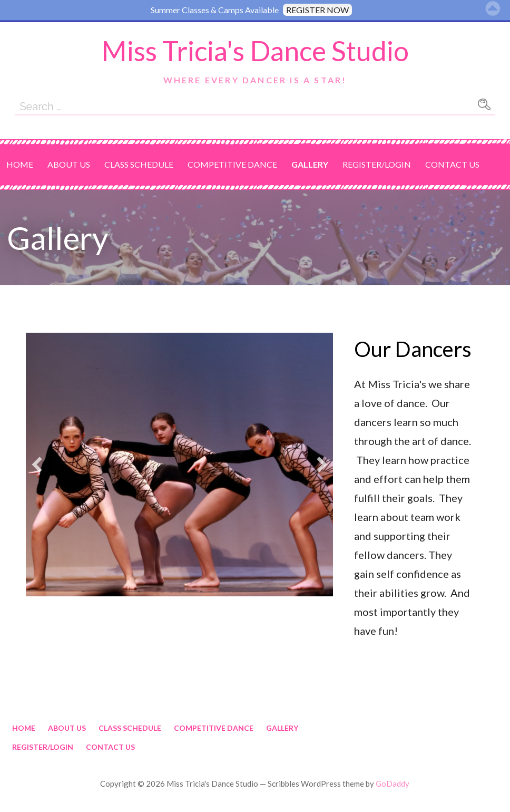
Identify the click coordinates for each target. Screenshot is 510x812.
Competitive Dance (232, 164)
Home (20, 164)
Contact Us (452, 164)
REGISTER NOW (317, 10)
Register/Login (377, 164)
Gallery (310, 164)
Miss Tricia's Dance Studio (255, 51)
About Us (69, 164)
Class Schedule (139, 164)
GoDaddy (393, 784)
